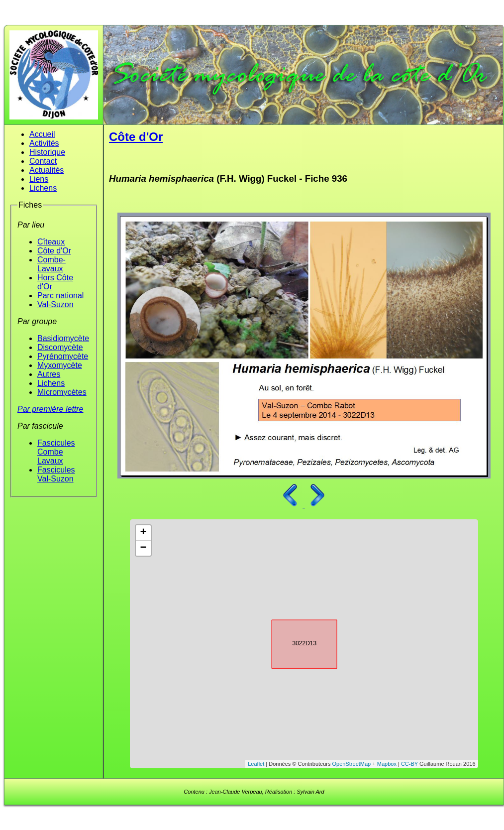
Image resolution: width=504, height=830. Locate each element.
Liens (39, 179)
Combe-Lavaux (51, 264)
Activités (44, 143)
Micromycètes (62, 392)
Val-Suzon (55, 304)
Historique (47, 152)
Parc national (60, 296)
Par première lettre (50, 409)
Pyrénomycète (63, 356)
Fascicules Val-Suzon (56, 474)
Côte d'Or (54, 251)
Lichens (43, 188)
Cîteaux (51, 242)
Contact (43, 161)
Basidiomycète (63, 338)
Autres (49, 374)
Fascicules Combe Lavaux (56, 452)
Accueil (42, 134)
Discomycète (60, 347)
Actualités (47, 170)
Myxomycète (60, 365)
